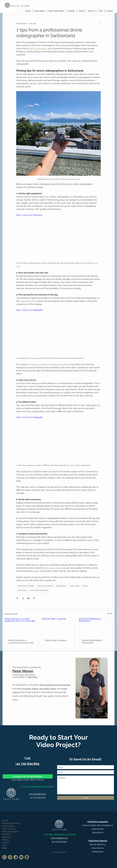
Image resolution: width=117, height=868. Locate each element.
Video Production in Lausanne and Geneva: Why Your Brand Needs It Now (21, 641)
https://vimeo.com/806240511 (29, 215)
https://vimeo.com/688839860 (30, 310)
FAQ (4, 845)
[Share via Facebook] (17, 598)
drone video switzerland (39, 590)
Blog (4, 848)
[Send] (86, 798)
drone (85, 586)
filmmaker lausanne (45, 586)
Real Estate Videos (11, 823)
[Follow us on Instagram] (10, 857)
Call (28, 758)
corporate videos (30, 689)
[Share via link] (34, 598)
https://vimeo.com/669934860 (30, 417)
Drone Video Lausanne (56, 640)
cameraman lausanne (26, 586)
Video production (10, 831)
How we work (9, 829)
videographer (61, 586)
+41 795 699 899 (38, 798)
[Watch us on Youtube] (21, 857)
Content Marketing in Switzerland (92, 641)
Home (5, 820)
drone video (22, 590)
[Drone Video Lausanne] (59, 627)
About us (6, 837)
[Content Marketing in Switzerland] (96, 627)
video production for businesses (55, 685)
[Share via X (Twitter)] (23, 598)
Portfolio (6, 834)
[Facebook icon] (16, 857)
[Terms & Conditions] (27, 857)
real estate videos (48, 689)
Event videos (8, 826)
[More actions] (99, 24)
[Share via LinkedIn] (29, 598)
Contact (6, 842)
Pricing (5, 840)
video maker (75, 586)
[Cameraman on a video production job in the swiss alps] (21, 627)
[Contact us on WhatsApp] (28, 776)
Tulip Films (32, 677)
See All (110, 613)
